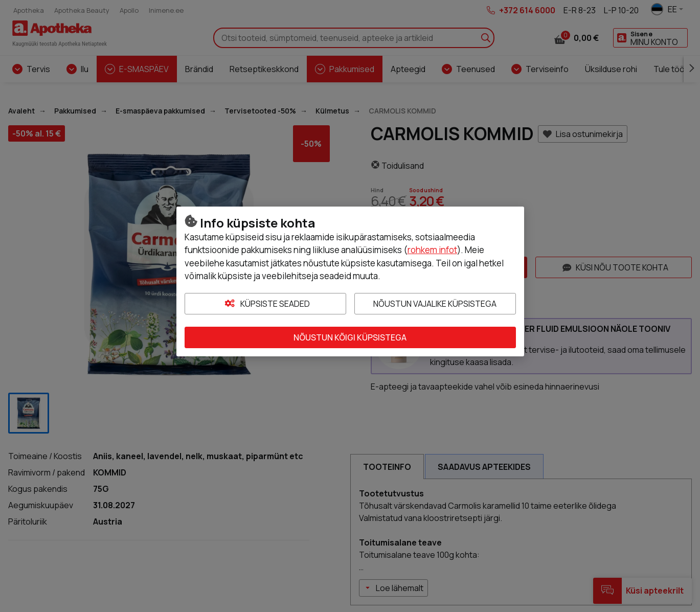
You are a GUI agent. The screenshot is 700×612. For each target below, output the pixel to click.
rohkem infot (432, 250)
